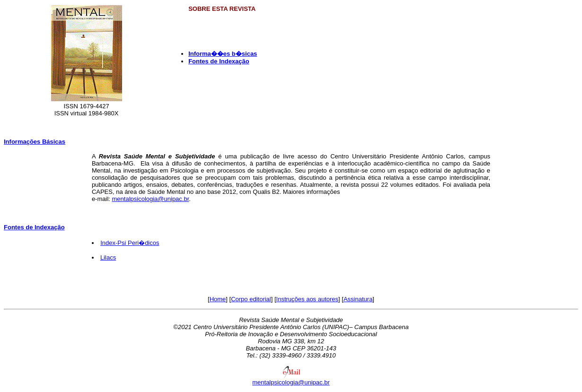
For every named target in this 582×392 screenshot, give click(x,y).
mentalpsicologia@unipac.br (151, 199)
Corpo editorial (251, 299)
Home (218, 299)
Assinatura (358, 299)
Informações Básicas (35, 142)
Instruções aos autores (308, 299)
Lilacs (108, 257)
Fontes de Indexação (34, 227)
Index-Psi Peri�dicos (130, 243)
